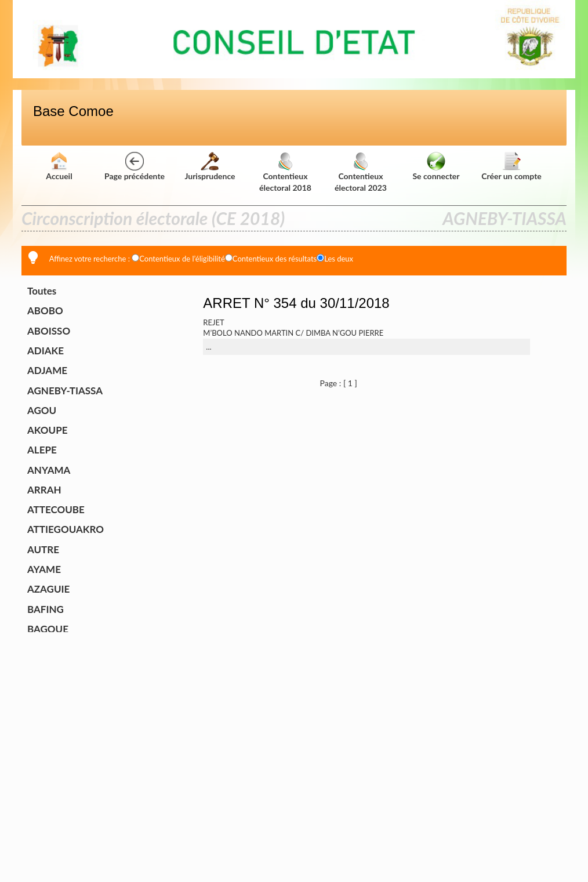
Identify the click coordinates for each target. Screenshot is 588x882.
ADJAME (47, 370)
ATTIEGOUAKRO (66, 529)
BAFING (46, 609)
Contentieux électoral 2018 (285, 173)
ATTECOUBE (56, 509)
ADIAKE (46, 351)
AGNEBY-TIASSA (65, 391)
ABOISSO (49, 331)
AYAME (44, 569)
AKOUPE (48, 430)
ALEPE (42, 450)
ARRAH (44, 490)
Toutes (42, 291)
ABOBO (45, 311)
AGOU (42, 410)
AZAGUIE (48, 589)
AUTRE (43, 549)
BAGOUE (48, 629)
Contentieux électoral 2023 (361, 173)
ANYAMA (49, 470)
